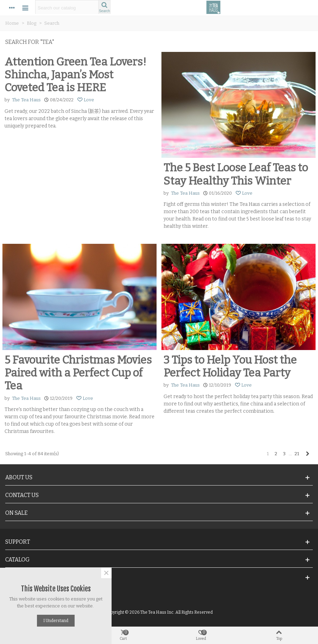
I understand (56, 621)
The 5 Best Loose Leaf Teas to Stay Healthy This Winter (236, 174)
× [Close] (106, 573)
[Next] (307, 454)
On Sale (16, 513)
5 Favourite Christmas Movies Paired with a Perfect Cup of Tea (78, 373)
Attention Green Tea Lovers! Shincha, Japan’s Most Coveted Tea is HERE (75, 75)
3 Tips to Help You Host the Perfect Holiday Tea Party (230, 366)
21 (297, 454)
